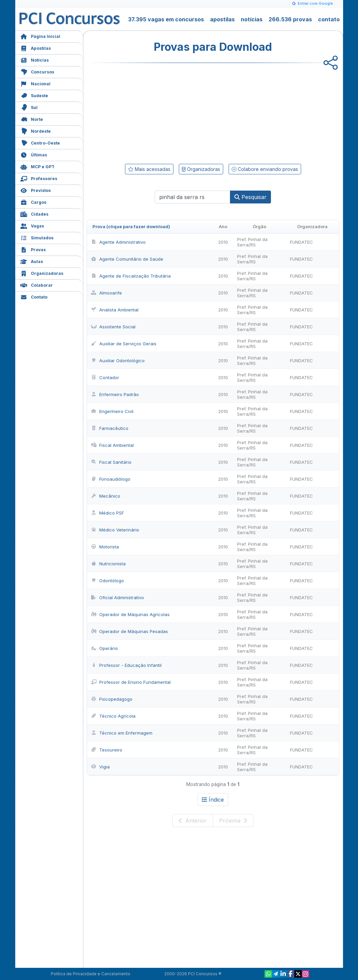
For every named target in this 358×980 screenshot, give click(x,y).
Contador (105, 377)
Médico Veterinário (115, 530)
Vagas (32, 225)
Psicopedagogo (112, 699)
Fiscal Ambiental (112, 445)
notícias (252, 19)
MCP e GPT (37, 166)
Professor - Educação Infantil (126, 665)
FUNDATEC (301, 242)
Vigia (100, 767)
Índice (213, 800)
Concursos (37, 71)
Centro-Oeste (40, 142)
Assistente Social (113, 327)
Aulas (32, 261)
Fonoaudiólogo (111, 479)
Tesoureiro (107, 750)
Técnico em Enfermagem (122, 733)
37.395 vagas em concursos (166, 19)
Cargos (33, 202)
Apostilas (36, 48)
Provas (33, 249)
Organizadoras (42, 273)
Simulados (37, 237)
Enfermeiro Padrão (115, 394)
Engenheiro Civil (112, 411)
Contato (34, 296)
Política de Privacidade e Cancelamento (91, 974)
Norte (32, 119)
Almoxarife (107, 293)
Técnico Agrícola (113, 716)
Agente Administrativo (118, 242)
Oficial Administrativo (118, 597)
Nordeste (36, 130)
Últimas (34, 154)
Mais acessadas (149, 169)
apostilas (222, 19)
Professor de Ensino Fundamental (131, 682)
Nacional (35, 83)
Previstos (36, 190)
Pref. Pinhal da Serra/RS (252, 242)
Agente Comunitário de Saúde (127, 259)
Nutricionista (108, 564)
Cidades (34, 213)
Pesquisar (250, 197)
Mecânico (106, 496)
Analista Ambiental (115, 310)
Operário (104, 648)
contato (329, 19)
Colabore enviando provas (265, 169)
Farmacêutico (110, 428)
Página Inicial (40, 36)
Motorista (105, 547)
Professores (39, 178)
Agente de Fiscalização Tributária (131, 276)
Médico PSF (108, 513)
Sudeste (34, 95)
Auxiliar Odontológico (118, 361)
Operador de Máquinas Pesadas (130, 631)
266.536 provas (290, 19)
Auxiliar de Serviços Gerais (124, 344)
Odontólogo (108, 581)
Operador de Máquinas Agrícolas (130, 614)
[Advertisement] (158, 112)
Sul (29, 107)
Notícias (35, 59)
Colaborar (37, 285)
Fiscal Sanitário (111, 462)
